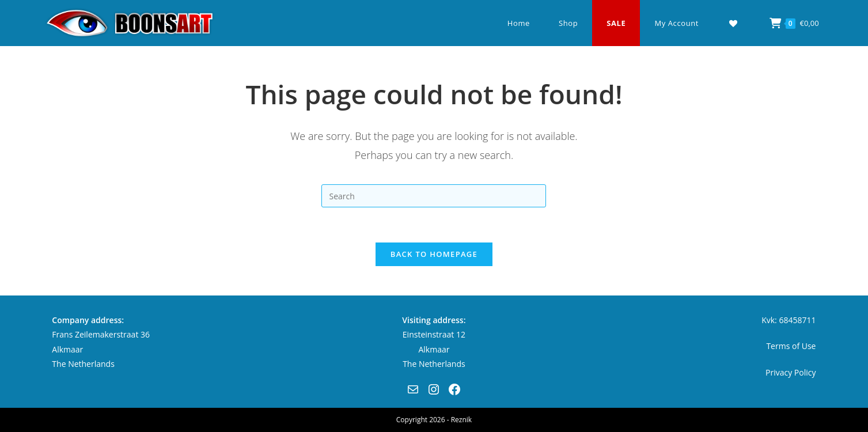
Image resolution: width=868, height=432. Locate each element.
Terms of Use (791, 346)
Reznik (461, 420)
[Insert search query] (434, 196)
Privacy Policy (791, 372)
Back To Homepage (434, 254)
